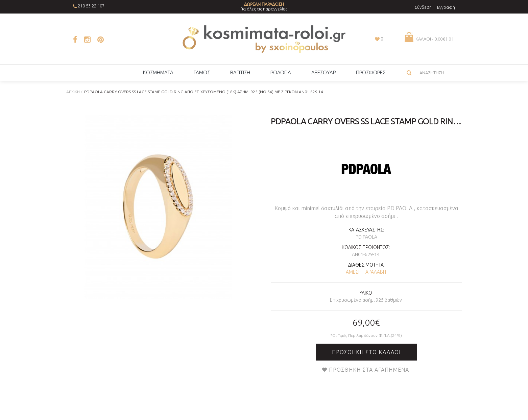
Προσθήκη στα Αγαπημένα (369, 370)
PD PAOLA (366, 237)
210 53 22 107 (91, 6)
